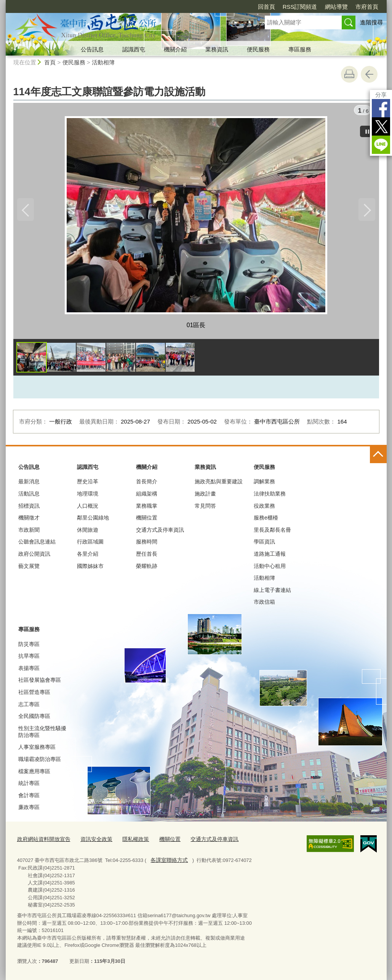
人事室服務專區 (37, 749)
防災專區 (29, 646)
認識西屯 (134, 49)
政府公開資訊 (34, 556)
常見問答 (205, 508)
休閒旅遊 (88, 532)
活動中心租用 (270, 568)
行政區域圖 (90, 544)
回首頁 (266, 7)
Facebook (381, 108)
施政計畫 (205, 496)
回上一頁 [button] (369, 74)
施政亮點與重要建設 (219, 484)
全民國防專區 (34, 718)
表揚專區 (29, 670)
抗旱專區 (29, 658)
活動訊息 (29, 496)
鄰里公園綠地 (93, 520)
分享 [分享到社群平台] (381, 95)
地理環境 (88, 496)
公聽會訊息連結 (37, 544)
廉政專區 (29, 809)
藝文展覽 (29, 568)
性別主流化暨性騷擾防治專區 (42, 734)
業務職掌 (147, 508)
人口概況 (88, 508)
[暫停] (368, 129)
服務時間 (147, 544)
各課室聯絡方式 (167, 861)
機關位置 (147, 520)
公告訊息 (92, 49)
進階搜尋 (371, 22)
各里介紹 (88, 556)
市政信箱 (264, 604)
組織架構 (147, 496)
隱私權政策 (129, 841)
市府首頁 (367, 7)
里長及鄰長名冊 (272, 532)
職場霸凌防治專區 (40, 761)
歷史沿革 (88, 484)
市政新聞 (29, 532)
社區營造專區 (34, 694)
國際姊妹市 (90, 568)
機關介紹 (175, 49)
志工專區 (29, 706)
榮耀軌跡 (147, 568)
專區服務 (300, 49)
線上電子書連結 (272, 592)
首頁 (50, 62)
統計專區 (29, 785)
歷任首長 (147, 556)
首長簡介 (147, 484)
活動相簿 (103, 62)
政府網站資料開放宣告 (42, 841)
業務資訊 (217, 49)
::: (3, 451)
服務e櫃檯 (266, 520)
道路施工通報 (270, 556)
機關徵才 (29, 520)
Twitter (381, 126)
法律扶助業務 (270, 496)
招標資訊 (29, 508)
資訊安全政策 (91, 841)
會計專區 (29, 797)
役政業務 (264, 508)
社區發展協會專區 (40, 682)
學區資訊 (264, 544)
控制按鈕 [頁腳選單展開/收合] (378, 457)
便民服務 (258, 49)
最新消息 (29, 484)
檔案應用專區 (34, 773)
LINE (381, 145)
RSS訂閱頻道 (300, 7)
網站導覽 (336, 7)
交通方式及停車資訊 (160, 532)
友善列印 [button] (349, 74)
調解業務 (264, 484)
